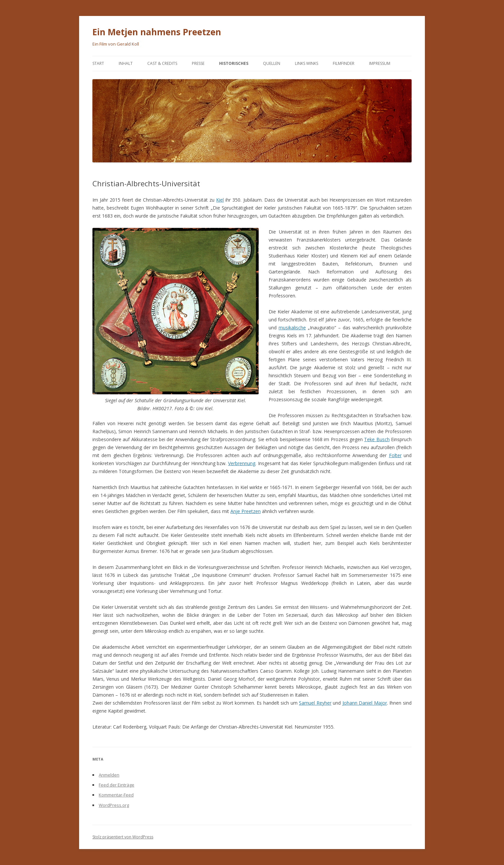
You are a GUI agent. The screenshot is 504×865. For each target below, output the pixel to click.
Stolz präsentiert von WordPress (123, 837)
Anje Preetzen (246, 511)
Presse (198, 63)
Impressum (380, 63)
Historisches (234, 63)
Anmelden (109, 775)
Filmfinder (344, 63)
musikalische (292, 328)
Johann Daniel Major (365, 703)
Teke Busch (377, 439)
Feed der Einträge (117, 785)
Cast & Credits (162, 63)
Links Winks (307, 63)
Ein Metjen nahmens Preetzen (157, 32)
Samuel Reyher (315, 703)
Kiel (220, 200)
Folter (395, 455)
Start (98, 63)
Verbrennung (242, 463)
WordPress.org (114, 805)
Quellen (272, 63)
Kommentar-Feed (116, 795)
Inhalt (126, 63)
